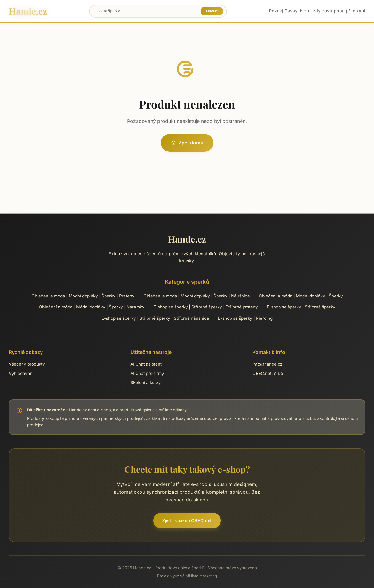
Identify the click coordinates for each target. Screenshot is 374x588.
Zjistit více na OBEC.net (187, 520)
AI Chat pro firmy (147, 373)
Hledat (212, 11)
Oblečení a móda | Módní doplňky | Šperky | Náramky (92, 307)
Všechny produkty (27, 364)
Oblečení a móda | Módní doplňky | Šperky (301, 296)
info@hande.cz (267, 364)
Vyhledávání (21, 373)
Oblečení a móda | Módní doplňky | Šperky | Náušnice (197, 296)
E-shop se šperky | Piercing (245, 318)
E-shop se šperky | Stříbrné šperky (301, 307)
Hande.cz (28, 11)
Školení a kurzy (146, 382)
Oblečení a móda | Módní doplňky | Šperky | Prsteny (83, 296)
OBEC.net (262, 373)
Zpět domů (187, 143)
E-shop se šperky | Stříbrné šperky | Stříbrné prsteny (206, 307)
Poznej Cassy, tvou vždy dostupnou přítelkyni (317, 11)
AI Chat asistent (146, 364)
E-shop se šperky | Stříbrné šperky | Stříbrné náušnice (155, 318)
